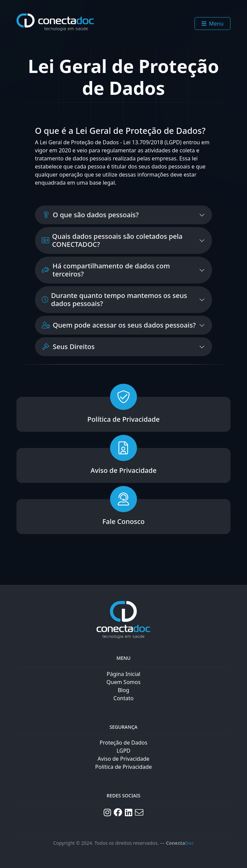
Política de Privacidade (123, 767)
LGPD (123, 751)
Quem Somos (123, 682)
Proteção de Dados (123, 743)
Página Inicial (123, 674)
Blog (123, 690)
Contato (123, 698)
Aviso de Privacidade (123, 759)
